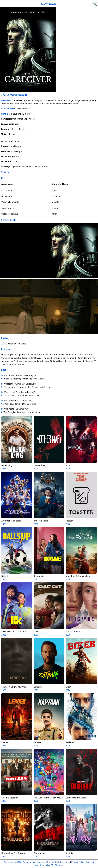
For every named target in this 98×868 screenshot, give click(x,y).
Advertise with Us (12, 862)
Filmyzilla (48, 4)
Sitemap (59, 865)
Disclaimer (65, 862)
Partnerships (29, 862)
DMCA (50, 865)
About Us (41, 862)
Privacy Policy (78, 862)
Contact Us (52, 862)
